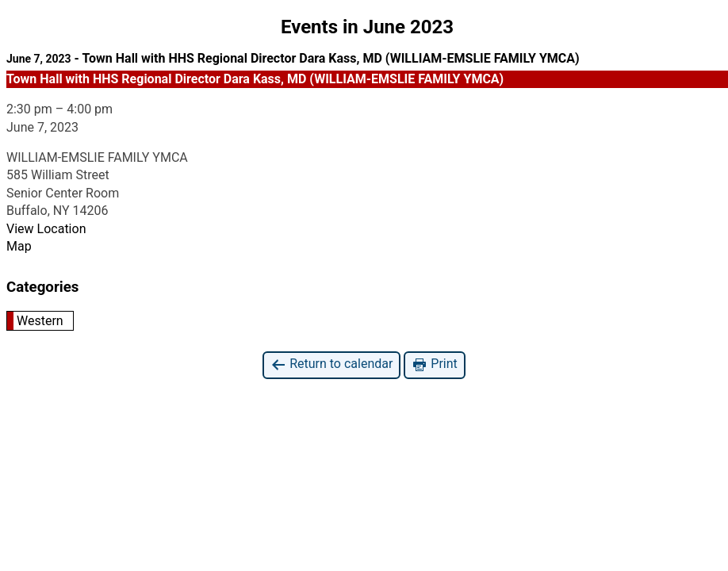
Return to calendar (331, 364)
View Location (46, 229)
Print (434, 364)
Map (19, 246)
